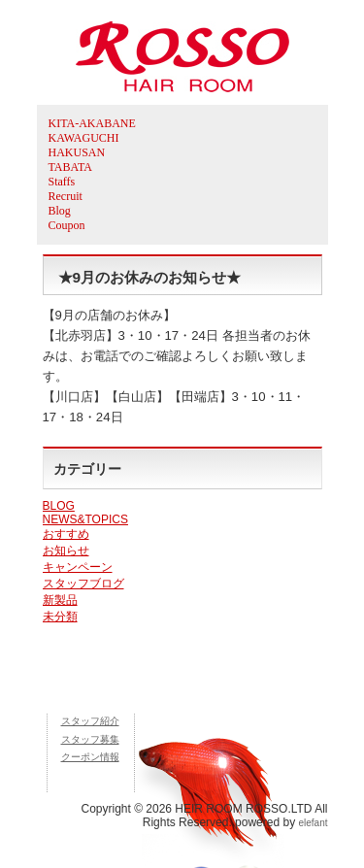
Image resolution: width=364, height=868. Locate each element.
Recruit (66, 196)
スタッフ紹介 (90, 721)
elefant (313, 823)
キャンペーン (78, 567)
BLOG (59, 506)
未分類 (60, 617)
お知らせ (66, 551)
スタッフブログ (83, 584)
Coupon (67, 225)
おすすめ (66, 534)
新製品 (60, 600)
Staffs (62, 182)
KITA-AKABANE (92, 123)
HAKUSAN (77, 152)
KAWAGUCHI (84, 138)
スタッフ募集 (90, 739)
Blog (60, 211)
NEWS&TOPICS (85, 519)
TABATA (70, 167)
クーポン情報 (90, 757)
